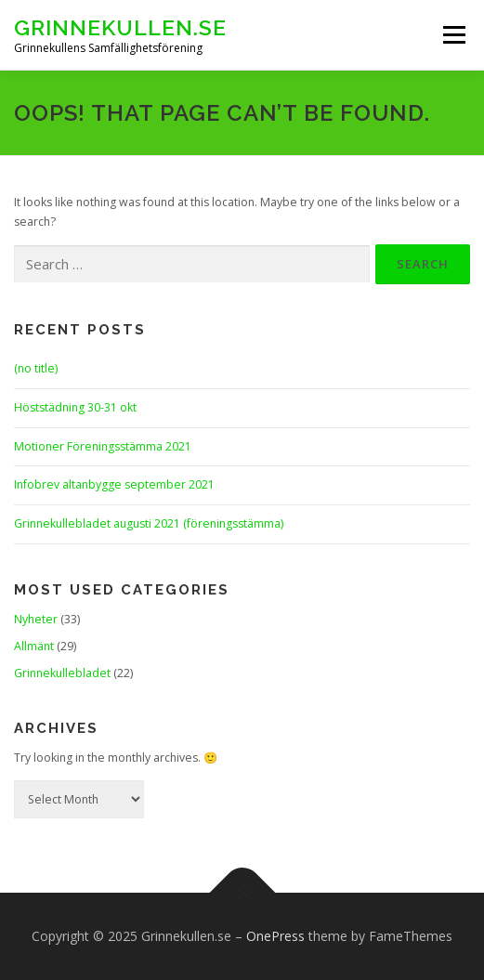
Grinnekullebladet (62, 673)
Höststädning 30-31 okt (75, 407)
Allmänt (34, 646)
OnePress (275, 936)
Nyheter (36, 619)
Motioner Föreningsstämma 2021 (103, 446)
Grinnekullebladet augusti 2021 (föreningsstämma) (149, 523)
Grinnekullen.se (120, 27)
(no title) (36, 368)
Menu (453, 35)
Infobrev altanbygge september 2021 (114, 484)
